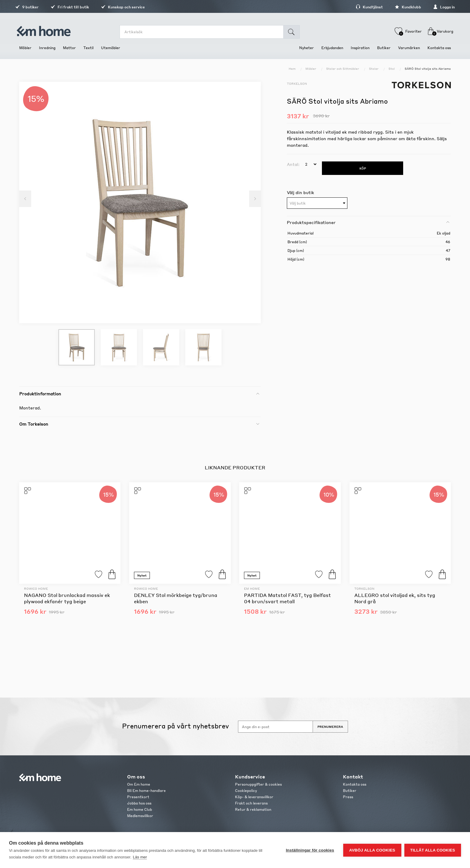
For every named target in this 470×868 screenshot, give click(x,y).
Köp (112, 574)
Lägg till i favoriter (98, 574)
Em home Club (140, 809)
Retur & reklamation (253, 809)
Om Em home (139, 784)
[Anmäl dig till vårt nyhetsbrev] (275, 727)
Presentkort (138, 797)
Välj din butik (300, 192)
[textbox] (317, 203)
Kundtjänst (365, 7)
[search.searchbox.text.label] (202, 32)
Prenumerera (330, 727)
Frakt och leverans (251, 803)
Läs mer (140, 857)
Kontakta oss (355, 784)
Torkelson (297, 84)
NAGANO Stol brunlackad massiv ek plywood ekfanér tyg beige (67, 598)
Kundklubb (404, 7)
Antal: (293, 164)
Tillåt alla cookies (433, 850)
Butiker (350, 791)
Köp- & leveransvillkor (254, 797)
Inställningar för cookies (310, 850)
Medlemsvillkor (140, 816)
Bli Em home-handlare (146, 791)
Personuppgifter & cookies (258, 784)
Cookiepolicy (246, 791)
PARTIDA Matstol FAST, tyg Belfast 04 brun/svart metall (287, 598)
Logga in (440, 7)
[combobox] (317, 203)
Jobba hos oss (139, 803)
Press (348, 797)
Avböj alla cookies (372, 850)
